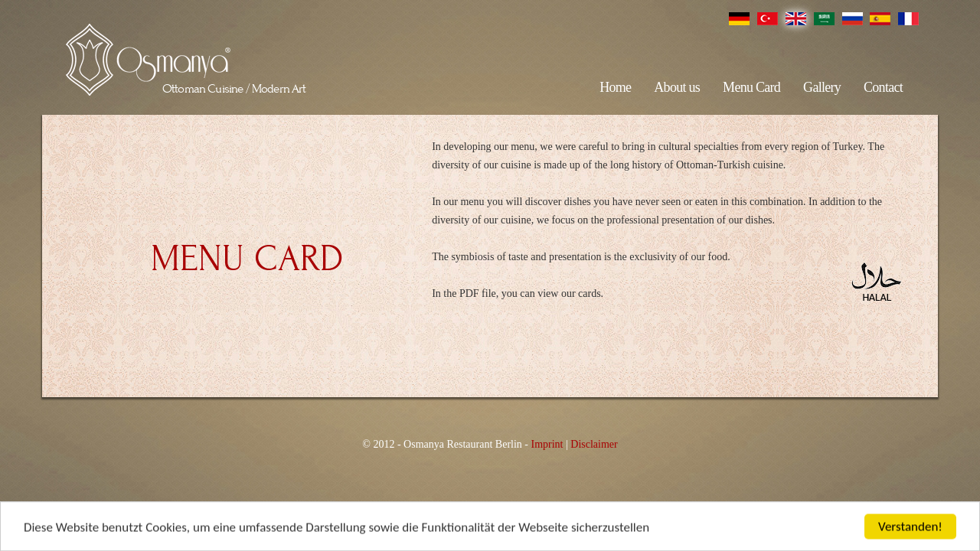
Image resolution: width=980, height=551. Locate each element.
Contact (883, 87)
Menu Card (751, 87)
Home (615, 87)
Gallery (822, 87)
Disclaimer (594, 444)
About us (677, 87)
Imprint (547, 444)
